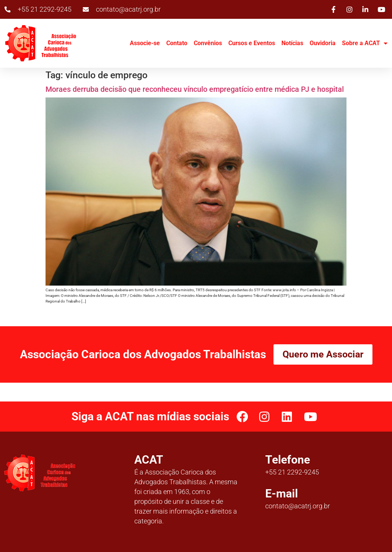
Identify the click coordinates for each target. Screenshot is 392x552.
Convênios (208, 43)
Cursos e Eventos (252, 43)
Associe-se (145, 43)
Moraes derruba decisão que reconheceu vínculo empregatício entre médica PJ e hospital (195, 89)
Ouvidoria (323, 43)
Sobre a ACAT (365, 43)
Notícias (292, 43)
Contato (177, 43)
